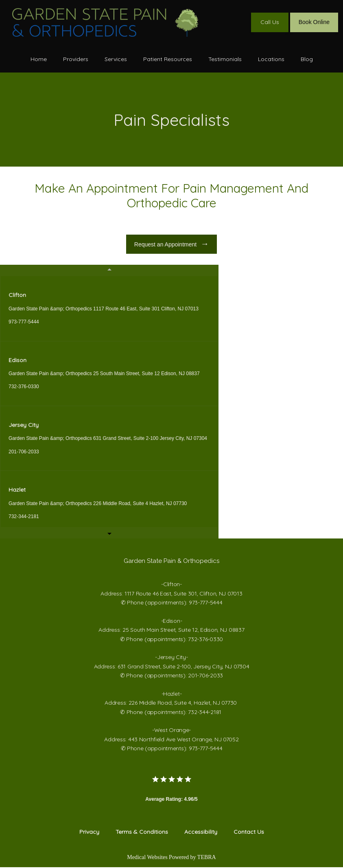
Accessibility (201, 833)
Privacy (89, 833)
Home (39, 59)
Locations (271, 59)
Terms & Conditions (142, 833)
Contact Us (249, 833)
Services (116, 59)
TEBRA (207, 858)
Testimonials (225, 59)
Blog (307, 59)
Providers (76, 59)
